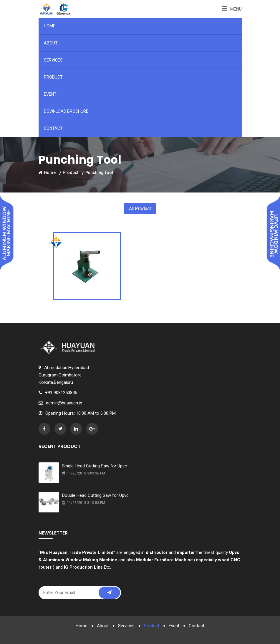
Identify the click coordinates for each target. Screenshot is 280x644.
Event (50, 94)
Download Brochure (66, 111)
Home (50, 26)
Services (53, 60)
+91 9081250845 (61, 392)
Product (53, 77)
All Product (140, 209)
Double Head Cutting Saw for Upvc (95, 495)
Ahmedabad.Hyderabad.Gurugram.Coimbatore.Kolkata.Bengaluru (64, 375)
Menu (232, 8)
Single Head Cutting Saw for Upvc (95, 466)
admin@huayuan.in (64, 403)
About (51, 43)
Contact (53, 128)
